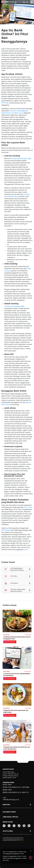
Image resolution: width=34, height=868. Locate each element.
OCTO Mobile (6, 530)
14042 (10, 790)
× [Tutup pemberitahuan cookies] (31, 851)
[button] (27, 2)
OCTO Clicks (28, 507)
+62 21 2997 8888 (23, 787)
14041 (10, 785)
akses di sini (21, 840)
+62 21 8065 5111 (23, 792)
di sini (25, 550)
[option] (17, 17)
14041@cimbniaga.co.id (11, 800)
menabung (15, 196)
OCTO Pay (5, 103)
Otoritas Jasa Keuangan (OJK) (21, 158)
